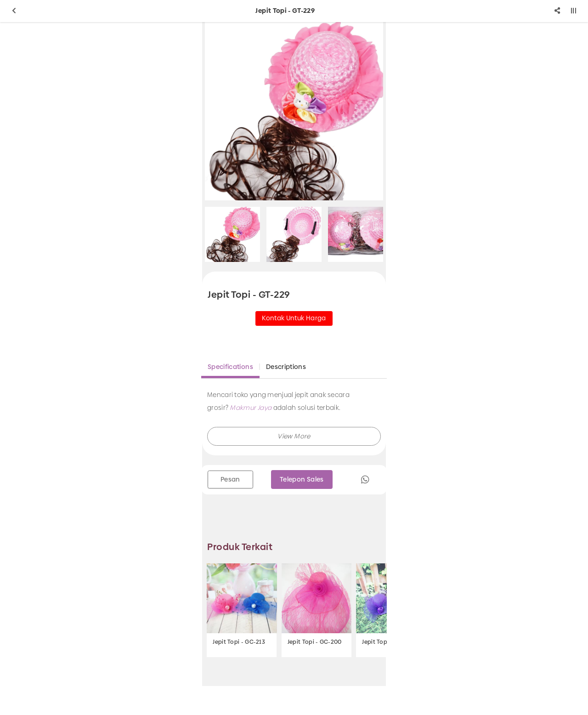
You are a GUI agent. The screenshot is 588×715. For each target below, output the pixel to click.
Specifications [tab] (230, 367)
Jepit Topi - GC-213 (239, 642)
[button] (294, 436)
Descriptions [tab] (286, 367)
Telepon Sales (302, 479)
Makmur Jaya (251, 408)
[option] (294, 111)
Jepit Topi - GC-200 (315, 642)
